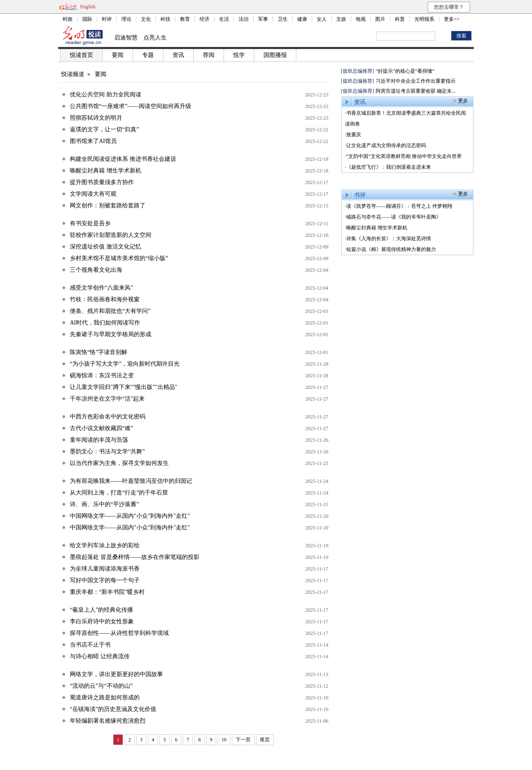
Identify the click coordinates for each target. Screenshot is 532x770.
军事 (263, 19)
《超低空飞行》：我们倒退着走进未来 (389, 167)
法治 (244, 19)
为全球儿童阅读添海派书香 (105, 569)
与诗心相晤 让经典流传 (100, 656)
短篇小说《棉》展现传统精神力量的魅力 (391, 249)
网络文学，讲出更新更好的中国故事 (116, 674)
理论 (126, 19)
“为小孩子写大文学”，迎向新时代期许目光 (125, 364)
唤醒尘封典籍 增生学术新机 (106, 171)
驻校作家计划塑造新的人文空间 (111, 235)
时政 (68, 19)
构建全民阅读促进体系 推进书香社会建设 (123, 159)
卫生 (283, 19)
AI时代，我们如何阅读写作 (105, 323)
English (88, 7)
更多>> (452, 19)
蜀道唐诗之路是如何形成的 (105, 697)
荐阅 (209, 55)
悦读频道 (73, 74)
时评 (107, 19)
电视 (361, 19)
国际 (87, 19)
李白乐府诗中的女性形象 (102, 621)
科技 (165, 19)
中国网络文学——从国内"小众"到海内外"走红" (130, 516)
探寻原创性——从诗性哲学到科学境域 (119, 633)
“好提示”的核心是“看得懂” (405, 71)
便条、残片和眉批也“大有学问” (110, 311)
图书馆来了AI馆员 (93, 141)
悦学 (239, 55)
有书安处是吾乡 (90, 223)
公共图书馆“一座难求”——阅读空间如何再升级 (131, 106)
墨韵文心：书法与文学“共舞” (107, 451)
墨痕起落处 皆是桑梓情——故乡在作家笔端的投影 (135, 557)
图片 (380, 19)
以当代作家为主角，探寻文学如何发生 (119, 463)
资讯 (178, 55)
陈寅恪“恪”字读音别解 (99, 352)
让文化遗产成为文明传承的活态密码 (386, 145)
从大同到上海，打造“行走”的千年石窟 (119, 493)
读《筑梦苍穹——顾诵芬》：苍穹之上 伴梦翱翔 (399, 206)
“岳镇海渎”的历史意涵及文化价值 (113, 709)
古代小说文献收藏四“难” (101, 428)
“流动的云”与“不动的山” (101, 686)
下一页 (243, 740)
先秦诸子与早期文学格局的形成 (111, 334)
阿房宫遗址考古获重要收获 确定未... (416, 91)
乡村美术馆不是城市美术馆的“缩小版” (119, 258)
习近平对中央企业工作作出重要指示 (416, 81)
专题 (148, 55)
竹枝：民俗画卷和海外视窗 (105, 299)
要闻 (118, 55)
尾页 (265, 740)
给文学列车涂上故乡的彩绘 (105, 545)
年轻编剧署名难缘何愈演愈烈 (108, 721)
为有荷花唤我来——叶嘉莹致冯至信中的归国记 (131, 481)
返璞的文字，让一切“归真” (104, 129)
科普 (400, 19)
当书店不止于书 (90, 645)
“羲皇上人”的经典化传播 (101, 610)
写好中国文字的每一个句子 (105, 580)
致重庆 (354, 135)
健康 (302, 19)
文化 (146, 19)
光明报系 (424, 19)
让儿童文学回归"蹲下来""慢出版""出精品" (123, 387)
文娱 (341, 19)
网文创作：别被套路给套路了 (108, 205)
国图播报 (275, 55)
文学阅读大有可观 (93, 194)
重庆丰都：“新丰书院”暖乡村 (107, 592)
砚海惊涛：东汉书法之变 (102, 375)
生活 (224, 19)
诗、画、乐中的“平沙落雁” (104, 504)
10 (224, 740)
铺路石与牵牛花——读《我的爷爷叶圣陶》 (394, 217)
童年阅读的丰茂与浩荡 (99, 440)
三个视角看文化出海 (96, 270)
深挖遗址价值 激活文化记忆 (106, 247)
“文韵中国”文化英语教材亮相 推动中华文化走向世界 (404, 156)
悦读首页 (81, 55)
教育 (185, 19)
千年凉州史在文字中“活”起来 (107, 399)
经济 (204, 19)
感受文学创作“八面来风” (101, 288)
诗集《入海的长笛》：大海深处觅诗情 (389, 239)
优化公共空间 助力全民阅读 (106, 95)
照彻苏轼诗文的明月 (96, 118)
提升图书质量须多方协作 (102, 182)
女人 (322, 19)
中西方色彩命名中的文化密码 (108, 417)
